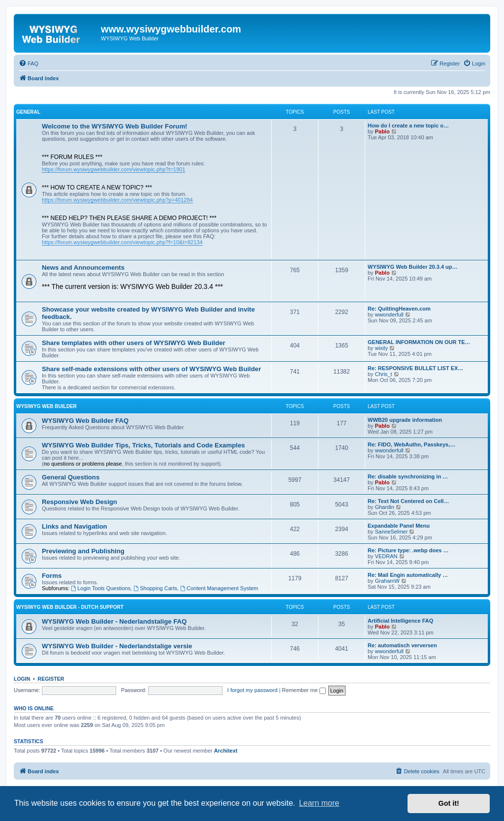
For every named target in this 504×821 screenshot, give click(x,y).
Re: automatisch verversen (402, 645)
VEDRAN (386, 556)
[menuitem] (29, 63)
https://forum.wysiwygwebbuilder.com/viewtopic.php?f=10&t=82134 (122, 242)
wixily (381, 348)
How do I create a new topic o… (408, 126)
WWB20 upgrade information (405, 420)
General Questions (71, 477)
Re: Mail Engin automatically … (408, 575)
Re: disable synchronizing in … (408, 476)
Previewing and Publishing (83, 551)
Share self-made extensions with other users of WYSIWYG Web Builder (151, 369)
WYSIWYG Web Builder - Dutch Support (70, 607)
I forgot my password (252, 690)
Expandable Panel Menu (399, 526)
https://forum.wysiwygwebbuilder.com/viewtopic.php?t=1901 (113, 169)
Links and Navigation (75, 526)
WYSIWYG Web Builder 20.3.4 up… (413, 267)
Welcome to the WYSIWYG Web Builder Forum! (115, 126)
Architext (226, 751)
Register (51, 679)
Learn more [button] (319, 803)
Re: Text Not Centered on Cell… (408, 501)
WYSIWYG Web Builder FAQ (85, 421)
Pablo (382, 131)
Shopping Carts (155, 588)
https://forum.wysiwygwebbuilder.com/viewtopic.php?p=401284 (117, 200)
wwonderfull (389, 315)
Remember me (304, 690)
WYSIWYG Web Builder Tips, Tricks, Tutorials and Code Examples (143, 445)
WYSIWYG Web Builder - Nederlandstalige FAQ (114, 621)
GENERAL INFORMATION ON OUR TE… (419, 342)
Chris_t (384, 374)
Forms (52, 576)
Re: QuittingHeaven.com (399, 309)
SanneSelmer (392, 532)
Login (22, 679)
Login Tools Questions (101, 588)
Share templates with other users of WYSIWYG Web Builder (134, 343)
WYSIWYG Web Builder (47, 406)
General (28, 112)
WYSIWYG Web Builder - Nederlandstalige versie (117, 646)
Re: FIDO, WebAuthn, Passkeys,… (411, 444)
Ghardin (385, 507)
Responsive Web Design (79, 502)
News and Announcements (83, 268)
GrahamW (387, 581)
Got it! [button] (449, 803)
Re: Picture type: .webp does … (408, 550)
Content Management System (219, 588)
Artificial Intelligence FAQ (400, 621)
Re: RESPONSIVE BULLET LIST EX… (415, 368)
